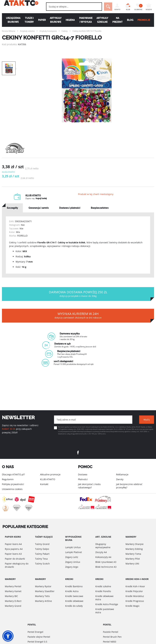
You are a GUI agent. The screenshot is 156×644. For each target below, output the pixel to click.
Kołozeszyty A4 (103, 557)
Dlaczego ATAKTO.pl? (13, 474)
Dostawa (83, 474)
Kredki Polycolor (134, 591)
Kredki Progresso (135, 601)
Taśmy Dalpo (42, 549)
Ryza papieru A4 (14, 549)
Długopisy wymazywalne (103, 546)
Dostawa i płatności (70, 213)
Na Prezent (118, 20)
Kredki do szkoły (74, 606)
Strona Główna (9, 31)
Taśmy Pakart (42, 554)
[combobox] (69, 7)
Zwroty (120, 479)
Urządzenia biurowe (11, 20)
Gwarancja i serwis (39, 213)
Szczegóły (12, 213)
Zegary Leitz (72, 557)
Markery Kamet (13, 591)
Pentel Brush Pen (112, 637)
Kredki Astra (72, 591)
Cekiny (65, 31)
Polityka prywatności (13, 484)
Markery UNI (132, 564)
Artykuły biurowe (55, 20)
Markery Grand (13, 606)
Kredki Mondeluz (135, 596)
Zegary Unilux (73, 562)
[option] (87, 91)
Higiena (70, 20)
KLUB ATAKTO (48, 479)
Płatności (83, 479)
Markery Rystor (43, 586)
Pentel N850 (110, 642)
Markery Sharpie (135, 544)
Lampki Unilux (73, 547)
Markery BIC (11, 596)
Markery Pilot (133, 559)
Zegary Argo (72, 567)
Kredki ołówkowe (74, 601)
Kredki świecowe (74, 596)
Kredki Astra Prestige (107, 604)
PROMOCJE (146, 20)
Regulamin (8, 479)
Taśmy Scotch (42, 564)
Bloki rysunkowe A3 (106, 562)
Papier (41, 20)
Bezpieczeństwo (100, 213)
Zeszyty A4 (101, 552)
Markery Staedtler (45, 591)
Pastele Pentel (111, 632)
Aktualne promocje (50, 474)
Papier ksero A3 (13, 554)
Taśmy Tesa (41, 559)
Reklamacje (122, 474)
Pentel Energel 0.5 (37, 642)
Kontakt (44, 484)
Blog (131, 20)
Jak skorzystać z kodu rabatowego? (89, 486)
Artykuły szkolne (103, 20)
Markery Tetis (42, 596)
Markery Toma (133, 554)
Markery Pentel (13, 586)
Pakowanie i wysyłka (86, 20)
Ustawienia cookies (12, 489)
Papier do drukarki (15, 559)
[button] (8, 636)
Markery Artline (43, 601)
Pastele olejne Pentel (39, 637)
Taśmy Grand (42, 544)
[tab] (12, 213)
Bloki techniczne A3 (106, 567)
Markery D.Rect (13, 601)
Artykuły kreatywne (48, 31)
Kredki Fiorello (103, 591)
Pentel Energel (35, 632)
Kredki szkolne (103, 586)
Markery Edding (134, 549)
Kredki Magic (133, 606)
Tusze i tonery (28, 20)
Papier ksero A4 (13, 544)
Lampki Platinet (74, 552)
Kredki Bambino (74, 586)
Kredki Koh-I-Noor (135, 586)
